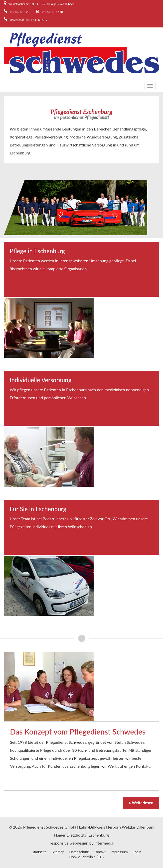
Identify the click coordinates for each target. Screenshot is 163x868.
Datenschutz (79, 852)
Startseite (39, 852)
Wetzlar (129, 827)
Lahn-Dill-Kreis (92, 827)
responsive (59, 843)
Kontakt (99, 852)
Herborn (113, 827)
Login (137, 852)
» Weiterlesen (141, 803)
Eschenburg (99, 835)
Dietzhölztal (77, 835)
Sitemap (58, 852)
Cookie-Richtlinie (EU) (87, 857)
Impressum (119, 852)
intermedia (104, 843)
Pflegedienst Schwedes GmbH (50, 827)
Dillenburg (145, 827)
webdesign (79, 843)
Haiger (60, 835)
